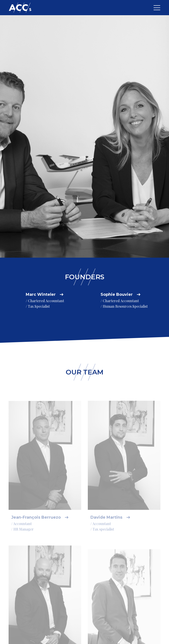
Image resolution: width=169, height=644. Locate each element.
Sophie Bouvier (117, 294)
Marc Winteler (41, 294)
